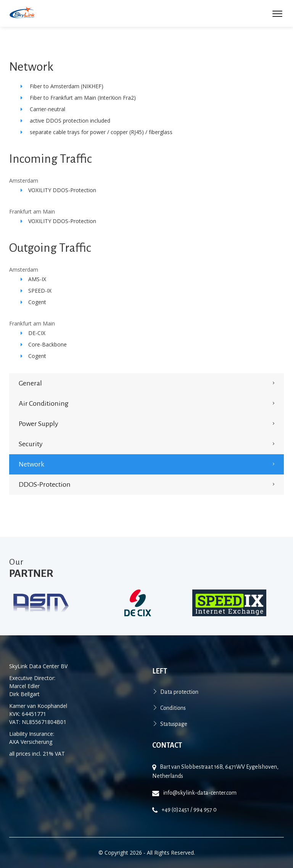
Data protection (179, 692)
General (30, 383)
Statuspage (174, 724)
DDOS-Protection (45, 484)
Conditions (173, 708)
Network (31, 464)
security (31, 444)
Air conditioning (44, 403)
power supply (39, 424)
